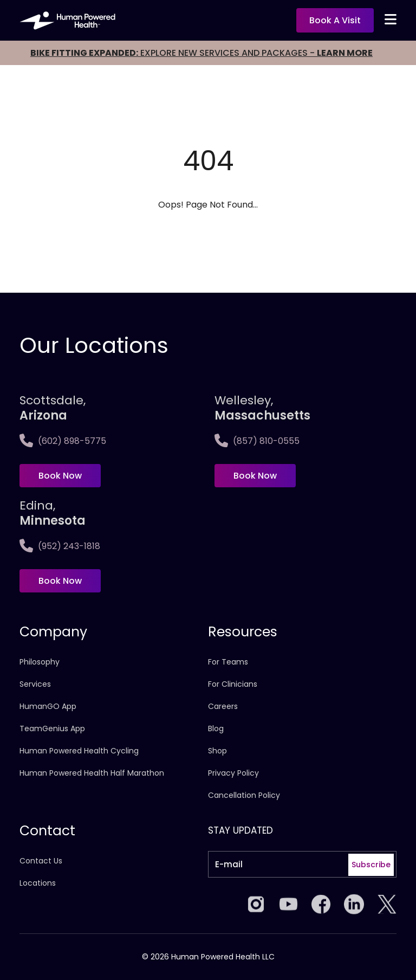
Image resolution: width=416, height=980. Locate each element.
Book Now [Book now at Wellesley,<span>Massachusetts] (255, 476)
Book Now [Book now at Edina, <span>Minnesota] (60, 581)
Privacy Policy (233, 773)
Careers (223, 706)
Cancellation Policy (244, 795)
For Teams (228, 662)
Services (35, 684)
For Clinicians (233, 684)
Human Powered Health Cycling (79, 751)
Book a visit (335, 20)
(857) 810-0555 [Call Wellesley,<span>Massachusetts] (257, 441)
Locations (38, 883)
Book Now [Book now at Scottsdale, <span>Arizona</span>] (60, 476)
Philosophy (40, 662)
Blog (216, 728)
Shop (217, 751)
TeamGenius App (52, 728)
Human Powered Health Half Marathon (92, 773)
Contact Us (41, 861)
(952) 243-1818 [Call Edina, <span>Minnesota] (60, 546)
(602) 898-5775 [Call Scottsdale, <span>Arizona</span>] (63, 441)
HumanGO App (48, 706)
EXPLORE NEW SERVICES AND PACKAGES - (201, 53)
